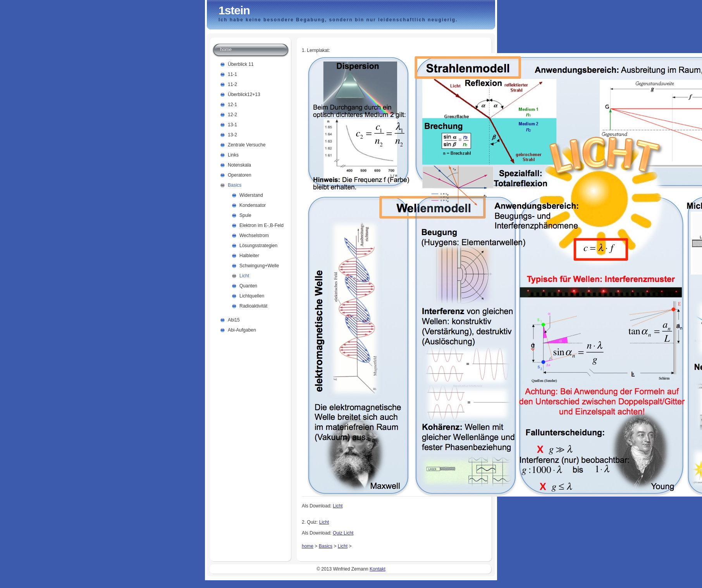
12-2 (232, 115)
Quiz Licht (343, 533)
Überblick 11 (241, 64)
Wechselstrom (254, 236)
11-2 (232, 84)
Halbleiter (249, 256)
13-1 (232, 125)
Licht (338, 506)
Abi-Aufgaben (242, 330)
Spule (245, 215)
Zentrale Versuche (247, 145)
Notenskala (239, 165)
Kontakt (378, 569)
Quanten (248, 286)
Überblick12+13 (244, 95)
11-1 (232, 74)
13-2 (232, 135)
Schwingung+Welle (259, 266)
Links (233, 155)
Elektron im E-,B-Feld (262, 225)
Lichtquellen (252, 296)
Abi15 (234, 320)
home (308, 546)
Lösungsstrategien (258, 246)
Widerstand (251, 195)
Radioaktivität (253, 306)
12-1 (232, 105)
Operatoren (240, 175)
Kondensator (253, 205)
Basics (326, 546)
